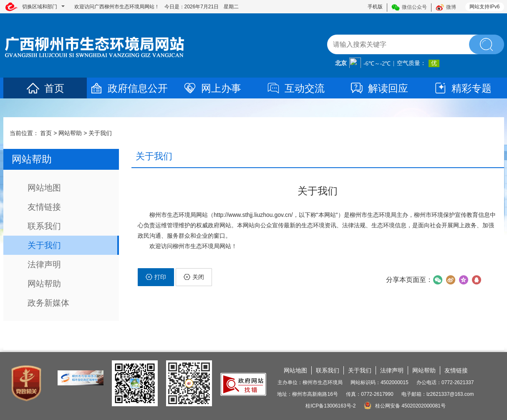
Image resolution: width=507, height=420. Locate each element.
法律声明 (44, 264)
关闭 (194, 277)
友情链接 (44, 207)
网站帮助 (70, 133)
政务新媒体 (48, 303)
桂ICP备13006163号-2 (330, 406)
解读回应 (379, 88)
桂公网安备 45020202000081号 (405, 406)
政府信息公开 (129, 88)
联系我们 (44, 226)
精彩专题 (462, 88)
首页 (45, 88)
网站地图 (44, 188)
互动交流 (295, 88)
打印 (156, 277)
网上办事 (212, 88)
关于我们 (100, 133)
